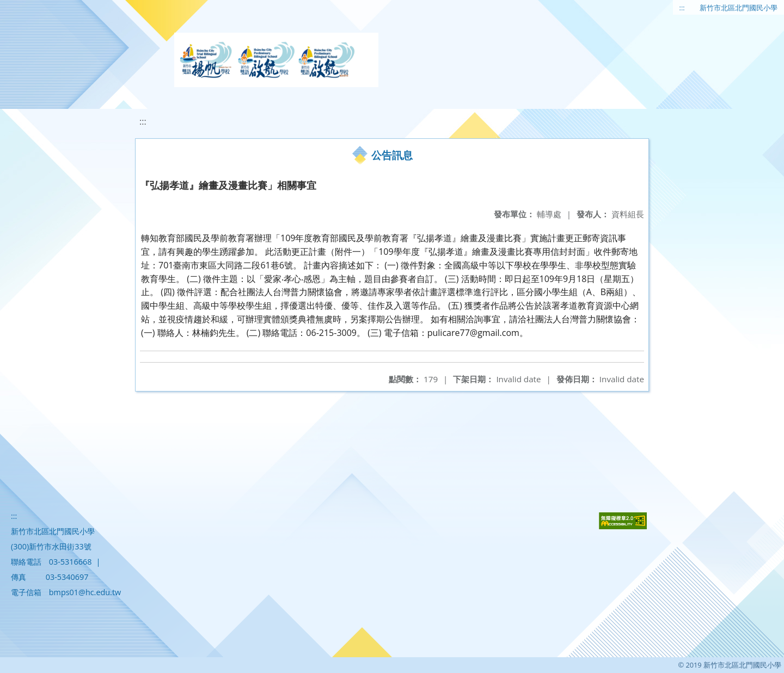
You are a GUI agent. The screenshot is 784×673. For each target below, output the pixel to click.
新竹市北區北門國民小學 (739, 8)
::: (682, 8)
